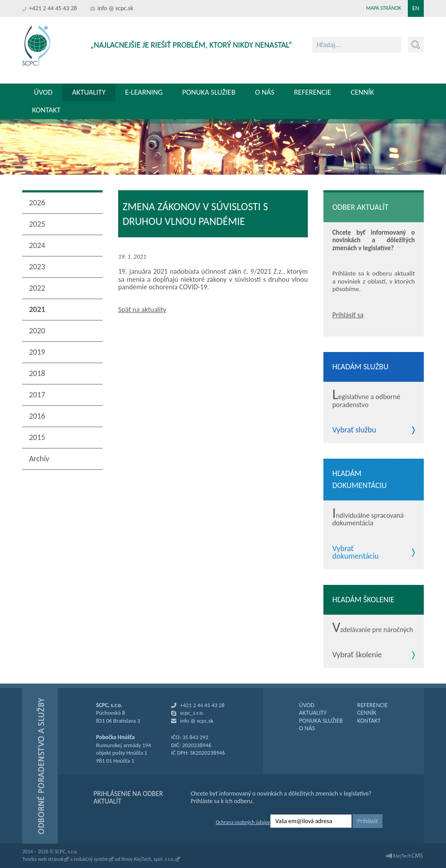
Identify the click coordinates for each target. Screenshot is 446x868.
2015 (37, 437)
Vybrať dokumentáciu (356, 553)
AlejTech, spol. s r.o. (154, 859)
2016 (37, 416)
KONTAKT (369, 721)
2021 (37, 309)
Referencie (313, 92)
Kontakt (46, 110)
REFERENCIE (372, 705)
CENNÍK (367, 713)
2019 (37, 352)
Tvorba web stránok (43, 859)
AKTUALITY (313, 713)
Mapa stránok (384, 8)
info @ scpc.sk (115, 8)
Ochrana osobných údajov (243, 822)
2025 (37, 224)
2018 (37, 373)
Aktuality (89, 92)
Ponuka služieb (209, 92)
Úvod (43, 92)
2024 (37, 245)
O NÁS (307, 728)
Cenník (362, 92)
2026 (37, 203)
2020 (37, 331)
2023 (37, 267)
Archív (39, 459)
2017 (37, 395)
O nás (265, 92)
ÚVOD (307, 705)
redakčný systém (91, 859)
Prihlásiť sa (348, 315)
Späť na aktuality (142, 310)
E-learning (144, 92)
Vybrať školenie (357, 655)
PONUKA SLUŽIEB (321, 721)
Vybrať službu (354, 430)
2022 (37, 288)
